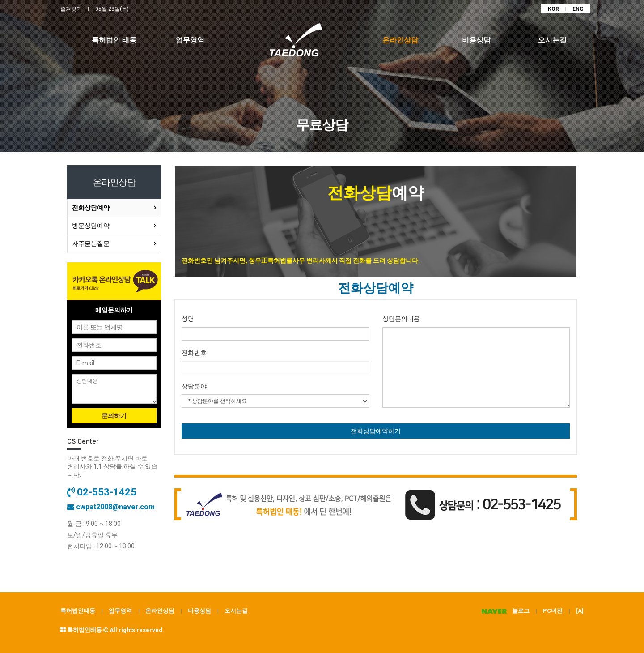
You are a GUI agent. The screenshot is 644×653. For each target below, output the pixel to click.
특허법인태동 (78, 611)
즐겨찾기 (71, 9)
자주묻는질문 (91, 243)
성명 (188, 319)
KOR (553, 9)
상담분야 (194, 386)
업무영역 (120, 611)
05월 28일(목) (112, 9)
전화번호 (194, 353)
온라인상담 (160, 611)
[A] (580, 611)
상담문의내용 (401, 319)
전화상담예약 (91, 208)
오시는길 (236, 611)
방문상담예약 (91, 226)
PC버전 (553, 611)
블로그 (503, 611)
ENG (578, 9)
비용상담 (199, 611)
